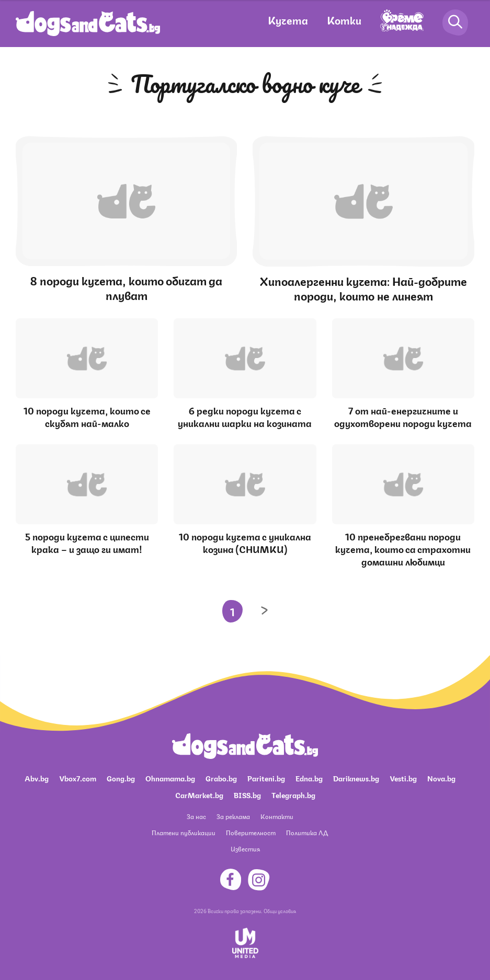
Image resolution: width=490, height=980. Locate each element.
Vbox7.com (78, 778)
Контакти (277, 816)
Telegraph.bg (293, 794)
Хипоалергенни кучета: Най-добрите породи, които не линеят (363, 288)
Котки (344, 20)
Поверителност (251, 832)
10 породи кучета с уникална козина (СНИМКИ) (245, 542)
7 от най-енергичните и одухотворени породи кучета (403, 416)
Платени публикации (184, 832)
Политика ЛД (307, 832)
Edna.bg (309, 778)
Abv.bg (37, 778)
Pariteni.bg (266, 778)
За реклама (233, 816)
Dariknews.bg (356, 778)
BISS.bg (247, 794)
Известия (245, 849)
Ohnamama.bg (170, 778)
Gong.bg (121, 778)
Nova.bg (441, 778)
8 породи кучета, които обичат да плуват (126, 287)
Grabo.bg (221, 778)
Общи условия (280, 910)
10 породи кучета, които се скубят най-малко (87, 416)
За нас (196, 816)
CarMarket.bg (199, 794)
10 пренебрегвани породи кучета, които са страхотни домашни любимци (403, 548)
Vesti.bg (403, 778)
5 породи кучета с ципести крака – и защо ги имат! (87, 542)
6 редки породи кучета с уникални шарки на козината (245, 416)
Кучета (288, 20)
